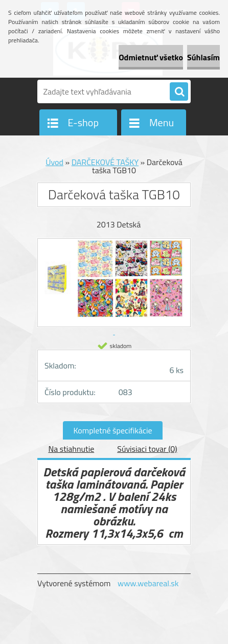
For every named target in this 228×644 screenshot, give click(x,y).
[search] (179, 92)
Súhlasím (203, 57)
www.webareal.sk (148, 583)
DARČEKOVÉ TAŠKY (105, 162)
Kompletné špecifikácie (112, 430)
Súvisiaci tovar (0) (147, 449)
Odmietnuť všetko (151, 57)
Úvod (54, 162)
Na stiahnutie (71, 449)
